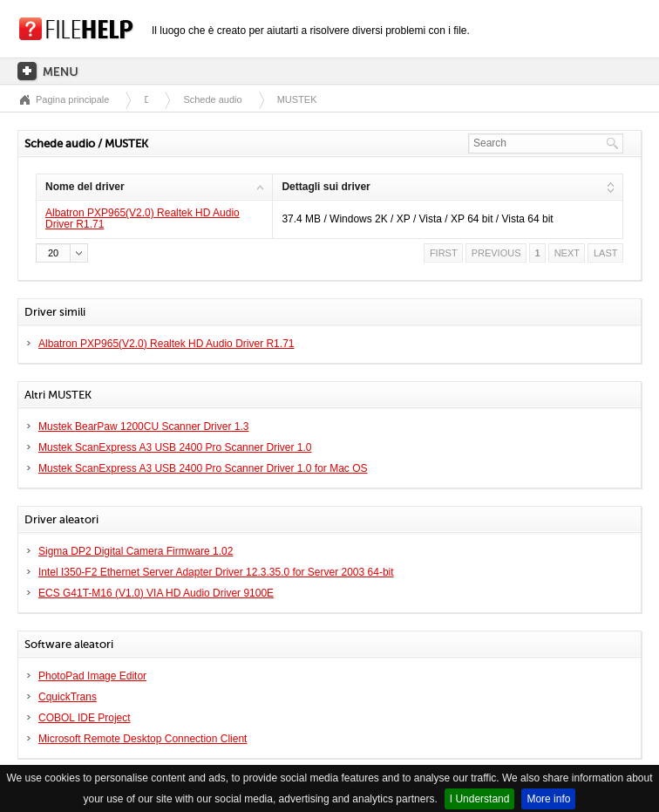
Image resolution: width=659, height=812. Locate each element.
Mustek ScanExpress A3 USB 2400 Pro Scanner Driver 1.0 (175, 447)
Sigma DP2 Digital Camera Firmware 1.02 (136, 551)
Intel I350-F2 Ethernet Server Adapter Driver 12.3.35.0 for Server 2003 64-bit (216, 572)
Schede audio (212, 99)
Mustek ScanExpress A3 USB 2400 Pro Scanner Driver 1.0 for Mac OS (203, 468)
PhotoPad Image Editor (92, 676)
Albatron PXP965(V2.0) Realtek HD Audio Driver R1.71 (143, 218)
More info (548, 799)
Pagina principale (72, 99)
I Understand (480, 799)
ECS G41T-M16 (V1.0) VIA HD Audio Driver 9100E (156, 593)
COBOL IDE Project (85, 718)
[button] (62, 253)
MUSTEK (297, 99)
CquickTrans (68, 697)
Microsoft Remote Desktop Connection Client (143, 739)
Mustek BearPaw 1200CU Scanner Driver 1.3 (143, 426)
